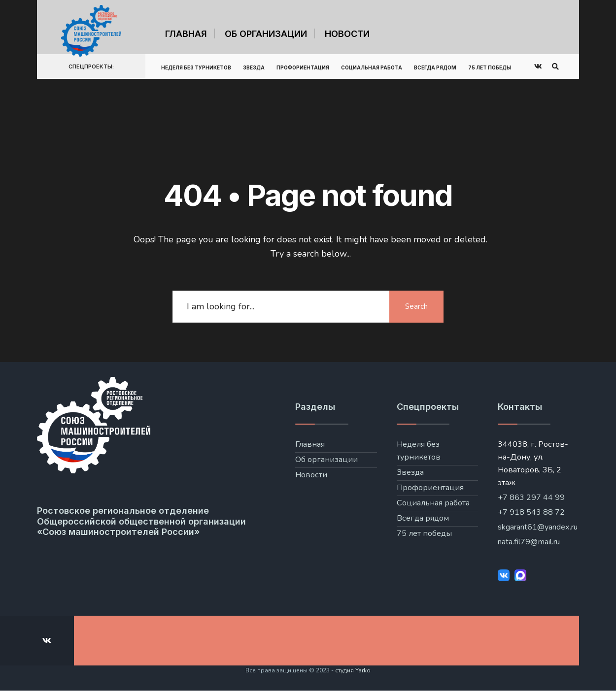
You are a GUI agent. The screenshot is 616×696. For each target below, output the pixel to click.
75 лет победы (490, 67)
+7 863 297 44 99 (531, 497)
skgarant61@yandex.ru (538, 527)
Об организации (266, 34)
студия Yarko (353, 670)
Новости (347, 34)
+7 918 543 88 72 (531, 512)
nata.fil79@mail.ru (529, 542)
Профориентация (303, 67)
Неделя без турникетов (196, 67)
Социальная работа (372, 67)
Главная (186, 34)
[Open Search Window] (555, 67)
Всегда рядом (435, 67)
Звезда (254, 67)
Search (416, 306)
